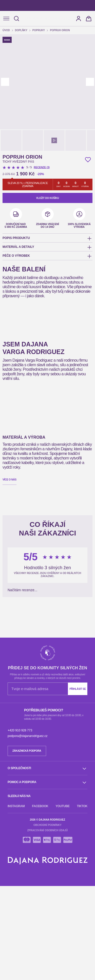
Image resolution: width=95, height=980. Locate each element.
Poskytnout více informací (32, 75)
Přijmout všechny (68, 89)
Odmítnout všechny (29, 89)
